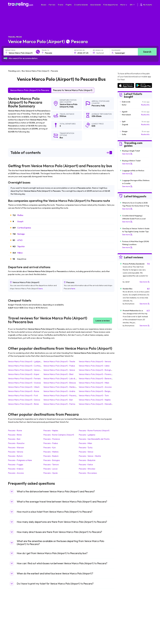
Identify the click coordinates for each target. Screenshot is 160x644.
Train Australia (87, 620)
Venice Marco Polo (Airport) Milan (94, 383)
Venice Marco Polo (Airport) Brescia (60, 383)
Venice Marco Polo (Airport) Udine (94, 366)
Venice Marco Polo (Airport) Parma (59, 404)
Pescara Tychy (86, 447)
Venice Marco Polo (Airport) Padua (59, 366)
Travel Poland (15, 628)
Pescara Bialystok (87, 460)
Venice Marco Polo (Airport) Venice (59, 370)
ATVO (20, 240)
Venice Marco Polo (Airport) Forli (23, 395)
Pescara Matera (51, 452)
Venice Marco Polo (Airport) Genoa (24, 400)
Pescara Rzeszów (16, 443)
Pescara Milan (85, 443)
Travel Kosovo (15, 636)
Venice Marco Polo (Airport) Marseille (96, 404)
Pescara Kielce (86, 464)
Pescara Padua (51, 443)
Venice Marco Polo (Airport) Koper (24, 374)
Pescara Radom (51, 456)
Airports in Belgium (125, 633)
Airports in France (124, 612)
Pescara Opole (50, 473)
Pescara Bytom (15, 456)
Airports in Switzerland (126, 620)
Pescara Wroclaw (87, 469)
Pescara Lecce (50, 469)
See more (127, 154)
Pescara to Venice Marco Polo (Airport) (73, 90)
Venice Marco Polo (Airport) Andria (59, 391)
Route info (145, 105)
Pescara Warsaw (16, 447)
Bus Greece (50, 620)
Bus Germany (51, 615)
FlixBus (20, 215)
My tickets (146, 5)
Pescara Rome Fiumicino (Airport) (94, 430)
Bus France (50, 623)
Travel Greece (15, 618)
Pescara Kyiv (50, 447)
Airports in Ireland (124, 615)
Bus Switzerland (52, 631)
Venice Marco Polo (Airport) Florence (96, 374)
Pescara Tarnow (51, 464)
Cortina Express (24, 228)
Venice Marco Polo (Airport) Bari (58, 400)
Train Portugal (87, 610)
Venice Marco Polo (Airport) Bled (58, 374)
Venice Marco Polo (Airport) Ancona (95, 387)
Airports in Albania (125, 628)
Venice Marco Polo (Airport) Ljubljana (25, 361)
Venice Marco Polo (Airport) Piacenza (60, 395)
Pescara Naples (51, 430)
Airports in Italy (123, 623)
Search (147, 52)
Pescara (96, 106)
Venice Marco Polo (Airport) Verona (95, 361)
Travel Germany (16, 620)
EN (133, 5)
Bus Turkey (50, 633)
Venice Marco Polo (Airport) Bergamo (96, 391)
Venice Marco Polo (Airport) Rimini (23, 404)
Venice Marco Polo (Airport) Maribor (60, 387)
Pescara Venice (86, 452)
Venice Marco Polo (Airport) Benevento (96, 378)
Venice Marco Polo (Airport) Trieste (59, 361)
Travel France (15, 625)
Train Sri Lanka (87, 612)
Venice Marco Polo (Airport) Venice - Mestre (28, 370)
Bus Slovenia (50, 618)
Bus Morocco (50, 610)
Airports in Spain (124, 610)
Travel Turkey (15, 623)
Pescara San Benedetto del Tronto (94, 439)
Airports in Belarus (125, 618)
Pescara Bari (14, 439)
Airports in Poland (124, 631)
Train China (86, 615)
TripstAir (21, 246)
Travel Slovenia (15, 631)
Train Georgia (87, 618)
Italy (71, 107)
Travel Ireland (15, 633)
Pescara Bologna (51, 460)
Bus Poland (50, 628)
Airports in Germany (125, 625)
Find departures (111, 5)
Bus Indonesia (51, 636)
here (41, 288)
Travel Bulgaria (15, 615)
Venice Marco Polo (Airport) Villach (24, 387)
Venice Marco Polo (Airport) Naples (95, 400)
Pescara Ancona (16, 473)
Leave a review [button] (103, 321)
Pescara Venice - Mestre (90, 456)
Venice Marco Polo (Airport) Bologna (95, 370)
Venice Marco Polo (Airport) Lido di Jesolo (62, 378)
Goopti (20, 221)
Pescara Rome (15, 430)
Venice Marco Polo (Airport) (68, 105)
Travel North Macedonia (19, 612)
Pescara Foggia (15, 464)
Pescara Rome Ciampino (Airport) (59, 435)
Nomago (21, 234)
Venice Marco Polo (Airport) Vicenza (24, 383)
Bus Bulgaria (50, 612)
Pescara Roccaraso (88, 473)
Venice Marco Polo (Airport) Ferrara (24, 378)
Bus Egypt (49, 625)
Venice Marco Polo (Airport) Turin (94, 395)
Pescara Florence (52, 439)
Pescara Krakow (16, 469)
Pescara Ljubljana (87, 435)
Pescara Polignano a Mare (20, 460)
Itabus (20, 253)
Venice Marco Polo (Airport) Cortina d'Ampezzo (29, 366)
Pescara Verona (15, 452)
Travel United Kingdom (18, 610)
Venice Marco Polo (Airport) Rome (24, 391)
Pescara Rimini (15, 435)
